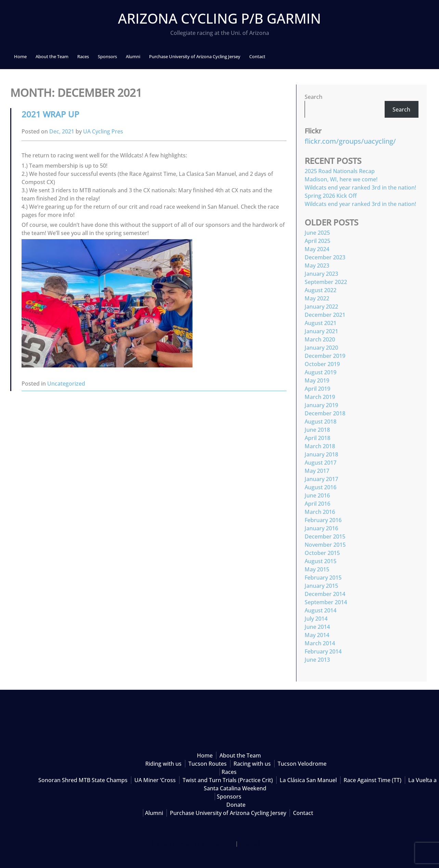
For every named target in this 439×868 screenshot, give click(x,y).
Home (20, 56)
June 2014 (317, 627)
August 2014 (321, 610)
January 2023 (321, 274)
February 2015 (323, 578)
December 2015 (325, 536)
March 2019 (320, 397)
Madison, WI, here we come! (341, 179)
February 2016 (323, 520)
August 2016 (321, 487)
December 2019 (325, 356)
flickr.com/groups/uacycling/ (350, 141)
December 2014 (325, 594)
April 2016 (317, 504)
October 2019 (322, 364)
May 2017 (317, 471)
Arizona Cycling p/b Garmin (219, 18)
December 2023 (325, 257)
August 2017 (321, 463)
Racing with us (252, 764)
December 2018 (325, 413)
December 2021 (325, 315)
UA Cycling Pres (103, 131)
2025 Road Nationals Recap (340, 171)
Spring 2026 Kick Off (331, 196)
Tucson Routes (208, 764)
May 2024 (317, 249)
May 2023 (317, 265)
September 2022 (326, 282)
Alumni (133, 56)
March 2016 (320, 512)
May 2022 (317, 298)
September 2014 (326, 602)
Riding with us (163, 764)
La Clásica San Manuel (308, 780)
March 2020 (320, 339)
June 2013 (317, 660)
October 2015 (322, 553)
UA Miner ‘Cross (155, 780)
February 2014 (323, 651)
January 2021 (321, 331)
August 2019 (321, 372)
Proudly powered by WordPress (193, 843)
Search (314, 97)
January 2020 (321, 348)
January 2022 (321, 307)
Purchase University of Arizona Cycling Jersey (195, 56)
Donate (236, 805)
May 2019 (317, 380)
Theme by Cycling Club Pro (274, 843)
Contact (257, 56)
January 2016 (321, 528)
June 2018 (317, 430)
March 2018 (320, 446)
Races (83, 56)
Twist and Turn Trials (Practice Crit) (228, 780)
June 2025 (317, 233)
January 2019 (321, 405)
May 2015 (317, 569)
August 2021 (321, 323)
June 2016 (317, 495)
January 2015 (321, 586)
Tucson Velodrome (302, 764)
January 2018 (321, 454)
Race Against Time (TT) (373, 780)
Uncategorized (66, 384)
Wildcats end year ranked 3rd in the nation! (360, 187)
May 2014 (317, 635)
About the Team (52, 56)
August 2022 (321, 290)
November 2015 (325, 545)
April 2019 (317, 389)
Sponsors (107, 56)
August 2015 (321, 561)
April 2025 (317, 241)
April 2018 (317, 438)
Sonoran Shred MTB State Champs (83, 780)
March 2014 (320, 643)
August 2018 (321, 422)
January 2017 (321, 479)
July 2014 (316, 619)
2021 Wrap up (50, 114)
